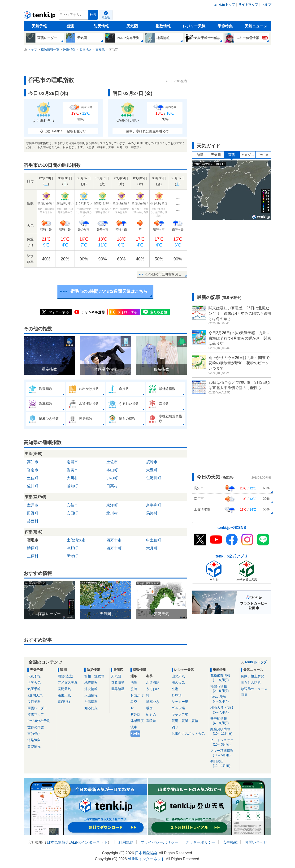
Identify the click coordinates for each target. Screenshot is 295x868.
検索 (93, 15)
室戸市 (33, 505)
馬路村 (152, 513)
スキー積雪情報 (224, 753)
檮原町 (33, 548)
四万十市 (114, 540)
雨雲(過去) (65, 676)
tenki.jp (40, 16)
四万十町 (114, 548)
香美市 (72, 470)
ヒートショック (224, 742)
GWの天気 (224, 699)
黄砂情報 (34, 746)
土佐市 (112, 462)
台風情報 (91, 702)
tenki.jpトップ (224, 4)
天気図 (132, 26)
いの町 (112, 478)
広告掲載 (230, 842)
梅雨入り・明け (224, 710)
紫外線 (135, 714)
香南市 (33, 470)
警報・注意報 (94, 676)
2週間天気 (35, 695)
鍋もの (151, 714)
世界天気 (34, 682)
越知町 (72, 486)
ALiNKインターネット (89, 842)
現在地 (106, 17)
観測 (70, 26)
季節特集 (225, 26)
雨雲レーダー (37, 708)
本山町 (112, 470)
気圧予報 (34, 689)
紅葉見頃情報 (224, 732)
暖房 (149, 708)
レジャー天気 (194, 26)
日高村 (112, 486)
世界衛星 (118, 689)
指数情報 (163, 26)
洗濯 (134, 682)
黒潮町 (72, 556)
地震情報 (91, 682)
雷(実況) (64, 702)
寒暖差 (151, 721)
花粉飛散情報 (224, 678)
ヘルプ (266, 4)
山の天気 (178, 676)
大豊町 (152, 470)
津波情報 (91, 689)
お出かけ (137, 695)
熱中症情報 (224, 721)
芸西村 (33, 521)
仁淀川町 (154, 478)
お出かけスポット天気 (188, 734)
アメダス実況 (68, 682)
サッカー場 (180, 702)
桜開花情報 (224, 689)
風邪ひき (153, 702)
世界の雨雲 (36, 727)
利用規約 (126, 842)
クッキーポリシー (200, 842)
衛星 (200, 155)
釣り (175, 727)
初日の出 (224, 764)
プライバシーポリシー (159, 842)
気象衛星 (118, 682)
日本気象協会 (58, 842)
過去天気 (64, 695)
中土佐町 (154, 540)
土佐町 (33, 478)
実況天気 (64, 689)
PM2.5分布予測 (39, 721)
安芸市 (72, 505)
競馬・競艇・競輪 (185, 721)
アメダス (247, 155)
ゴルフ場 (178, 708)
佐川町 (33, 486)
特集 (244, 695)
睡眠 (136, 734)
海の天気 (178, 682)
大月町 (152, 548)
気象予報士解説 (252, 676)
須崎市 (152, 462)
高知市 (33, 462)
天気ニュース (256, 26)
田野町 (33, 513)
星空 (134, 702)
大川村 (72, 478)
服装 (134, 689)
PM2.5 (263, 155)
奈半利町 (154, 505)
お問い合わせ (256, 842)
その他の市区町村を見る (163, 274)
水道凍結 (153, 682)
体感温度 (137, 721)
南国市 (72, 462)
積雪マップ (36, 714)
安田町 (72, 513)
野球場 (177, 695)
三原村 (33, 556)
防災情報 (101, 26)
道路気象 (34, 740)
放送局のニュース (254, 689)
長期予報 (34, 702)
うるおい (153, 689)
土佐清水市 (76, 540)
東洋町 (112, 505)
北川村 (112, 513)
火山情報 (91, 695)
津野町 (72, 548)
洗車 (134, 727)
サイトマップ (248, 4)
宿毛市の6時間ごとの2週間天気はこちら (109, 291)
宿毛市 (33, 540)
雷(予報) (33, 734)
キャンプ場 (180, 714)
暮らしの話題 (251, 682)
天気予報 (39, 26)
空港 (175, 689)
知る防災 (91, 708)
